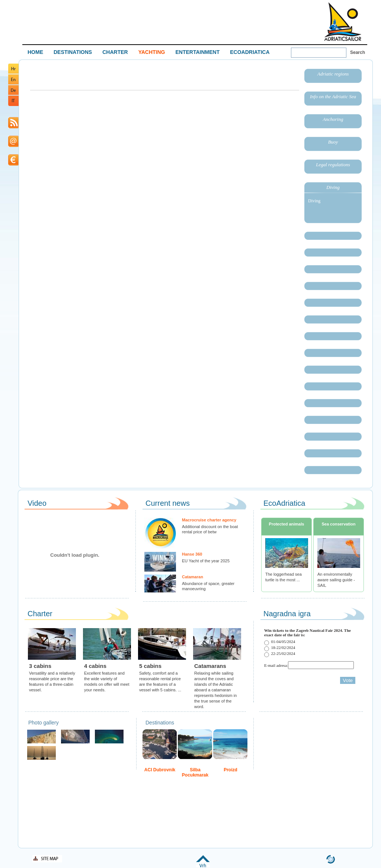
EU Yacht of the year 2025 (206, 561)
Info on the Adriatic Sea (333, 97)
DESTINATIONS (73, 52)
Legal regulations (333, 165)
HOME (35, 52)
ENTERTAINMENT (197, 52)
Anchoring (333, 119)
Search (358, 52)
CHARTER (115, 52)
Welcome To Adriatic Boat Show (343, 21)
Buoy (333, 142)
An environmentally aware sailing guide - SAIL (336, 580)
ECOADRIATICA (250, 52)
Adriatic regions (333, 74)
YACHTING (152, 52)
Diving (333, 187)
